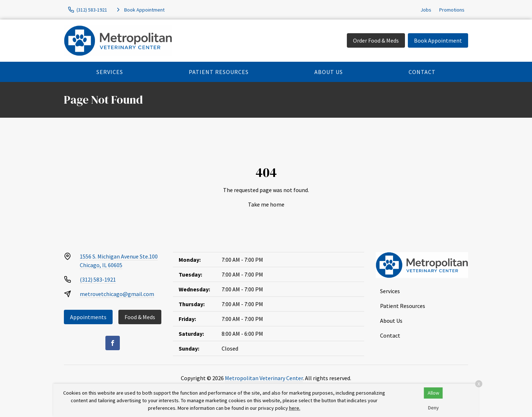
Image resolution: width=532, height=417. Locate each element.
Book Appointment (438, 40)
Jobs (426, 10)
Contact (422, 72)
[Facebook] (113, 343)
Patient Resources (219, 72)
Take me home (266, 204)
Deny (433, 408)
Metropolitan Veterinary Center (264, 378)
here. (295, 408)
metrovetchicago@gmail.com (117, 294)
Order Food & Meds (376, 40)
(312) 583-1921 (98, 279)
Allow (433, 393)
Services (110, 72)
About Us (329, 72)
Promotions (452, 10)
